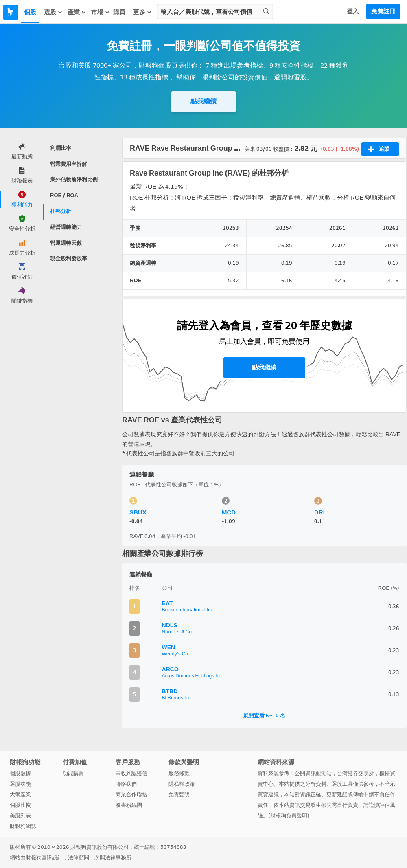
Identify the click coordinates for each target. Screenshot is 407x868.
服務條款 (179, 773)
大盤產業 (20, 794)
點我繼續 (203, 101)
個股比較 (20, 805)
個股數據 (20, 773)
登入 (353, 11)
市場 (101, 12)
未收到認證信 (131, 773)
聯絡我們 (126, 784)
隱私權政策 (182, 784)
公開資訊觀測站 (313, 773)
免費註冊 (383, 11)
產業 (77, 12)
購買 (119, 12)
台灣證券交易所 (356, 773)
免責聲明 (179, 794)
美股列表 (20, 816)
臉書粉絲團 (129, 805)
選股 (53, 12)
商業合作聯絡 (131, 794)
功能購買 (73, 773)
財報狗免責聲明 (289, 816)
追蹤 (379, 149)
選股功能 (20, 784)
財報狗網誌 (23, 826)
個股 (30, 12)
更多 (142, 12)
